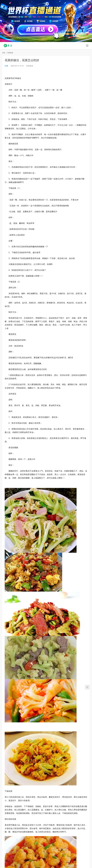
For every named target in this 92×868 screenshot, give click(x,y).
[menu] (87, 46)
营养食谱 (30, 66)
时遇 (6, 66)
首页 (4, 53)
